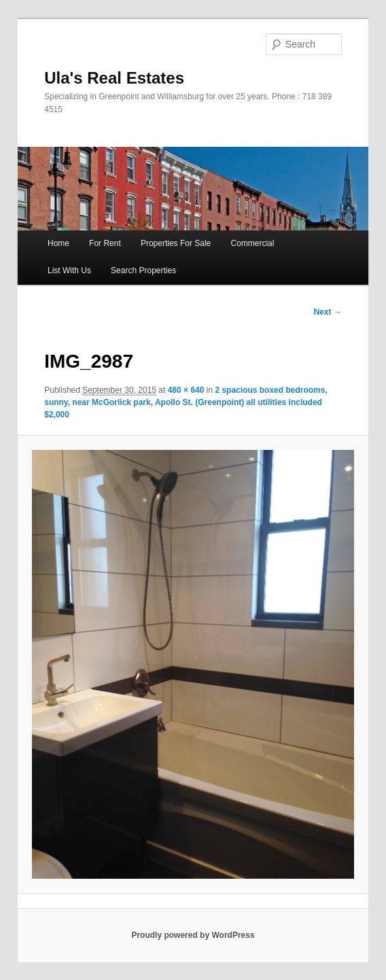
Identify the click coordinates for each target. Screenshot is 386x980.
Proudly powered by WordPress (193, 935)
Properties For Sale (176, 243)
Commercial (252, 243)
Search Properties (143, 270)
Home (58, 243)
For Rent (105, 243)
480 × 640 (186, 390)
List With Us (69, 270)
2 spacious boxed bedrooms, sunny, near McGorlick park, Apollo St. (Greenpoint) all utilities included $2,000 (186, 402)
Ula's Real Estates (114, 78)
